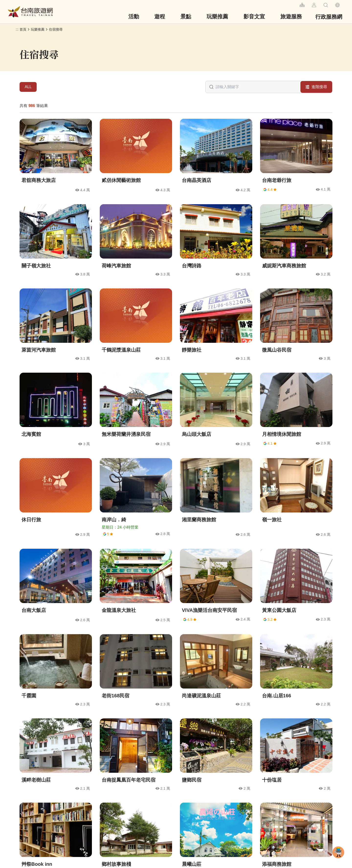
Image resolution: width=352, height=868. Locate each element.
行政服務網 (329, 17)
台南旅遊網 (30, 12)
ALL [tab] (28, 87)
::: (294, 4)
